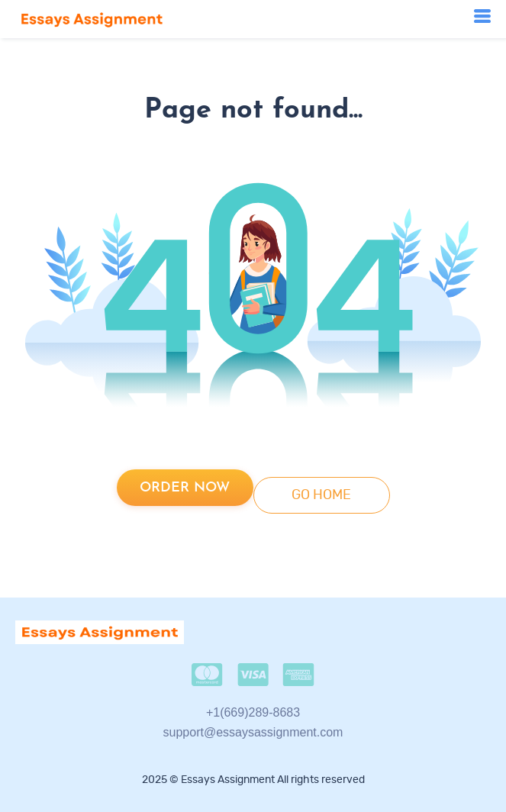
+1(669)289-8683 (253, 712)
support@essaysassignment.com (253, 732)
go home (321, 495)
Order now (185, 488)
